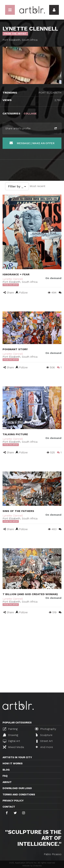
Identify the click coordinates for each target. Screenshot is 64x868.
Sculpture (44, 735)
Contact (9, 807)
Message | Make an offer (32, 143)
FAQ (5, 776)
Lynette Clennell (13, 279)
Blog (6, 770)
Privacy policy (13, 801)
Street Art (44, 741)
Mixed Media (13, 747)
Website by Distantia (32, 866)
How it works (13, 763)
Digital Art (11, 741)
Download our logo (17, 788)
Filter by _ (17, 186)
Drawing (10, 735)
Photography (46, 729)
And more (44, 747)
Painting (10, 729)
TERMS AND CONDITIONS (19, 795)
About (7, 782)
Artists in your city (17, 757)
